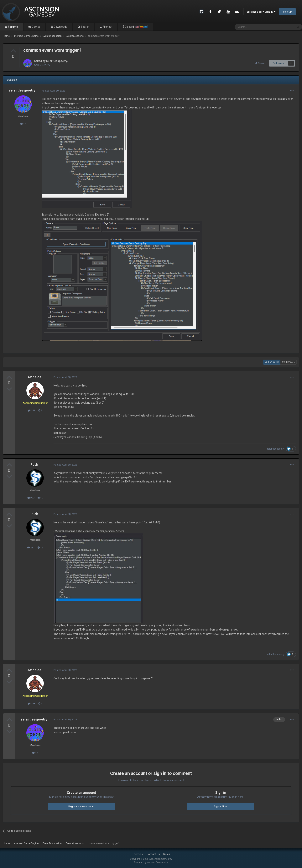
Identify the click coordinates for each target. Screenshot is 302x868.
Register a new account (81, 806)
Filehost (107, 27)
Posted (53, 91)
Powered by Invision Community (151, 862)
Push (34, 464)
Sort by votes (272, 362)
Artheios (34, 377)
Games (36, 27)
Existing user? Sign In (261, 12)
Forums (13, 27)
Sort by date (289, 362)
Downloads (60, 27)
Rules (167, 854)
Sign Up (287, 12)
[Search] (255, 27)
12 (23, 124)
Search (85, 27)
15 (40, 498)
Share (260, 63)
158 (31, 410)
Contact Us (153, 854)
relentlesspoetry (57, 61)
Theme (138, 854)
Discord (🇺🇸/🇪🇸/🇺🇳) (136, 27)
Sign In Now (221, 806)
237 (31, 498)
